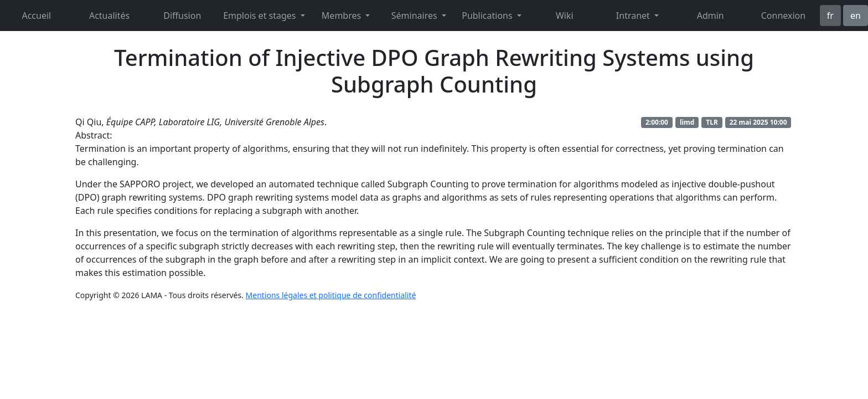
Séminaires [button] (415, 16)
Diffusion (182, 16)
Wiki (565, 16)
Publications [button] (488, 16)
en (856, 16)
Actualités (109, 16)
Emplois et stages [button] (261, 16)
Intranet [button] (634, 16)
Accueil (36, 16)
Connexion (783, 16)
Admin (711, 16)
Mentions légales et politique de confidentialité (331, 295)
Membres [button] (342, 16)
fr (830, 16)
